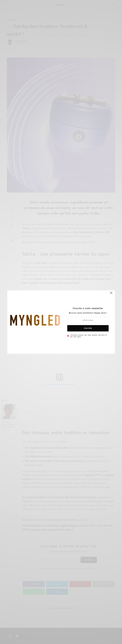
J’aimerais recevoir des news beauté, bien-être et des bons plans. (89, 336)
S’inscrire (88, 328)
